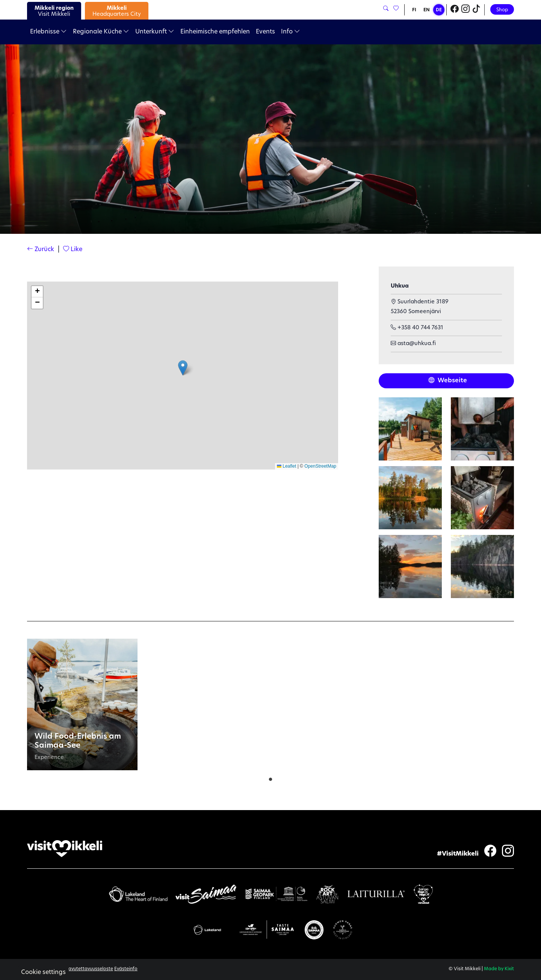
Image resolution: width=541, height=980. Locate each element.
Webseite (448, 381)
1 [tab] (270, 778)
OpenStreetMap (320, 466)
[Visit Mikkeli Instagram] (465, 10)
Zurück (41, 250)
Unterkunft (155, 32)
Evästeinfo (126, 969)
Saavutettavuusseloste (88, 969)
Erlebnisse (48, 32)
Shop (502, 10)
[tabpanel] (82, 704)
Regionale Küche (101, 32)
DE (439, 10)
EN (427, 10)
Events (265, 32)
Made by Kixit (499, 969)
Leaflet (286, 466)
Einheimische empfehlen (215, 32)
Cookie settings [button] (43, 972)
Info (291, 32)
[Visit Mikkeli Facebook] (455, 10)
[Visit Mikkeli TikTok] (476, 10)
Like (73, 250)
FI (414, 10)
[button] (183, 368)
